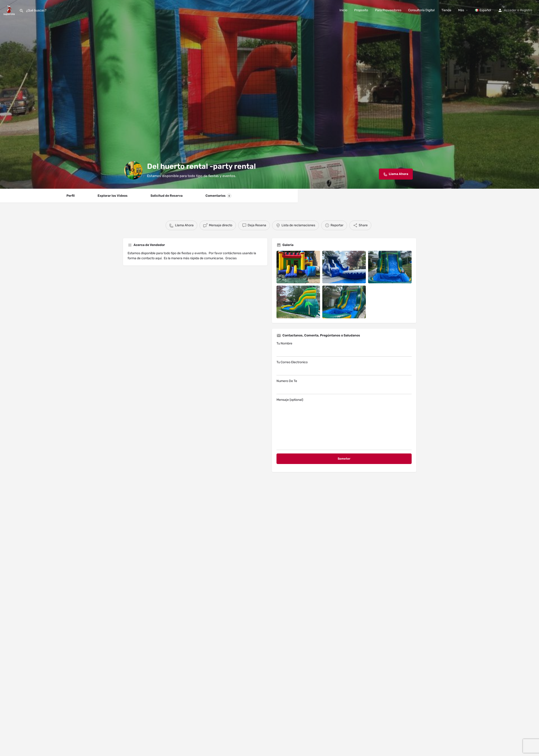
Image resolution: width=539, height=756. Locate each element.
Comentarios (218, 196)
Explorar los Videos (113, 196)
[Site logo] (10, 10)
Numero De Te (344, 387)
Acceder (510, 10)
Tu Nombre (344, 349)
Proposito (361, 10)
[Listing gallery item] (298, 267)
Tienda (446, 10)
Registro (526, 10)
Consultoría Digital (421, 10)
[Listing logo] (133, 170)
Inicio (343, 10)
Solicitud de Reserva (167, 196)
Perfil (71, 196)
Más (461, 10)
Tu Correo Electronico (344, 368)
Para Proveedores (388, 10)
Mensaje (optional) (344, 424)
